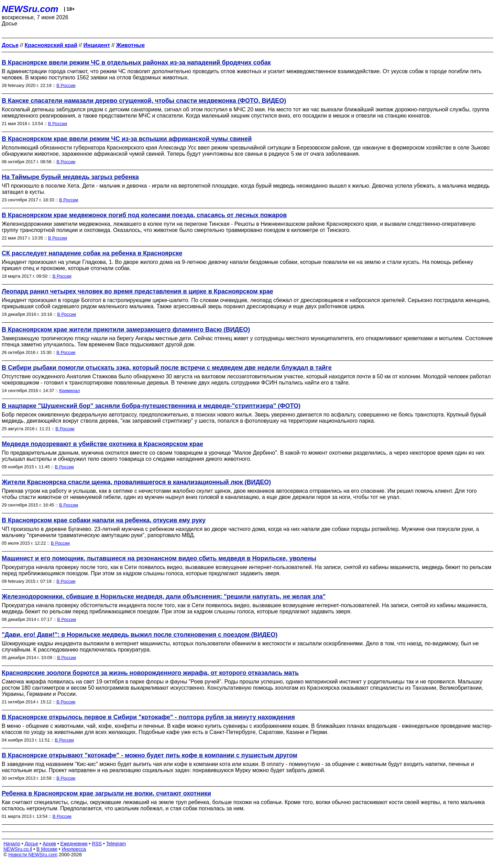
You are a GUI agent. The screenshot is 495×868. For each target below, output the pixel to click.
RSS (97, 844)
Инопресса (74, 849)
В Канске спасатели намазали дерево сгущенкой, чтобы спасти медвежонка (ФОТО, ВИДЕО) (144, 101)
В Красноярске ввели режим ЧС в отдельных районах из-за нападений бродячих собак (136, 63)
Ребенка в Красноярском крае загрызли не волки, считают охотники (106, 793)
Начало (12, 844)
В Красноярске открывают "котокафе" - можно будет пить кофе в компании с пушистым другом (150, 755)
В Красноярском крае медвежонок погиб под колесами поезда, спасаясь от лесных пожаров (144, 215)
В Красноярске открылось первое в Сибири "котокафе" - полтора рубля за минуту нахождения (148, 717)
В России (66, 85)
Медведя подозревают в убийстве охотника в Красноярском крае (102, 444)
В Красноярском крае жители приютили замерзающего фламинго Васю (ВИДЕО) (126, 330)
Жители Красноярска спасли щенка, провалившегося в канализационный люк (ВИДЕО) (136, 482)
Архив (49, 844)
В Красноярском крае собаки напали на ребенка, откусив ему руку (104, 520)
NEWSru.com (30, 9)
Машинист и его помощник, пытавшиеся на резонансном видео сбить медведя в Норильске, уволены (159, 558)
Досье (31, 844)
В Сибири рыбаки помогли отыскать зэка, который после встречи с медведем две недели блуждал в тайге (167, 368)
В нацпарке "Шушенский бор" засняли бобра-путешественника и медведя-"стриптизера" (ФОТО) (151, 406)
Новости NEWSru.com (33, 855)
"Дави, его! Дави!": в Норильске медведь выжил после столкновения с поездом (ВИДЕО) (140, 635)
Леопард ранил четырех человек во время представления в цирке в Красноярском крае (137, 291)
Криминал (69, 391)
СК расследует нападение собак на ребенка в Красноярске (92, 253)
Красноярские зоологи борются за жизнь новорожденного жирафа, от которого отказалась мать (150, 673)
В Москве (47, 849)
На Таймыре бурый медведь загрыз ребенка (70, 177)
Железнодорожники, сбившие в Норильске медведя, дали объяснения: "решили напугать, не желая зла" (164, 597)
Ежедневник (74, 844)
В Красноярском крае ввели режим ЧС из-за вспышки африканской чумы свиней (127, 139)
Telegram (116, 844)
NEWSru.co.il (18, 849)
